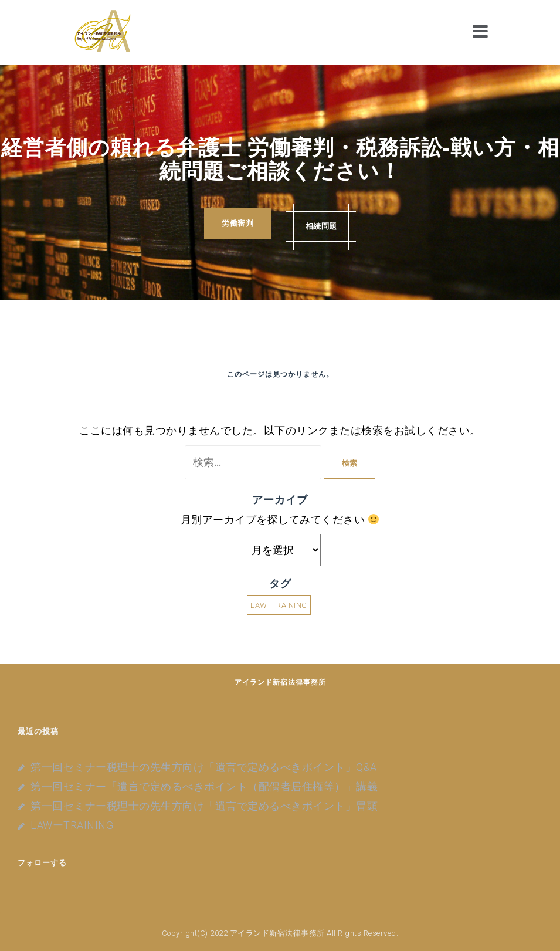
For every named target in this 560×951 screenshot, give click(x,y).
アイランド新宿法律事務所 (280, 682)
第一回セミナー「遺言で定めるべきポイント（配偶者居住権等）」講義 (204, 786)
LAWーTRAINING (72, 825)
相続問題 (324, 224)
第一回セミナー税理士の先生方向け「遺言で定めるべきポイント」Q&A (204, 767)
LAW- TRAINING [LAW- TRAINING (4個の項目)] (279, 605)
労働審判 (235, 224)
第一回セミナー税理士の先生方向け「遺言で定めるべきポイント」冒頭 (204, 806)
